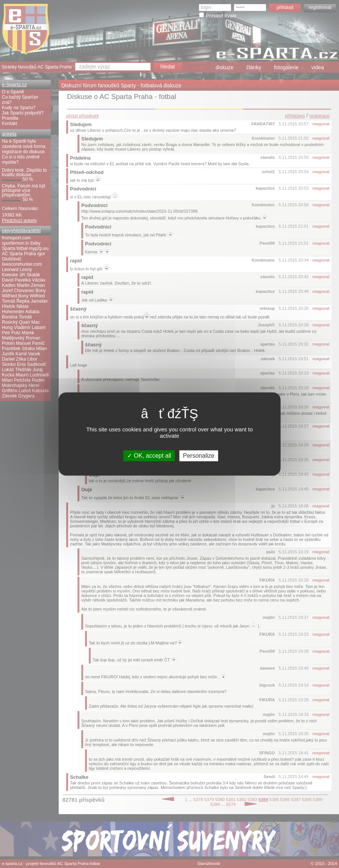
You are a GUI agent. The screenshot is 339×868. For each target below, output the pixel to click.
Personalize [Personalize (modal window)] (199, 456)
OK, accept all (149, 456)
